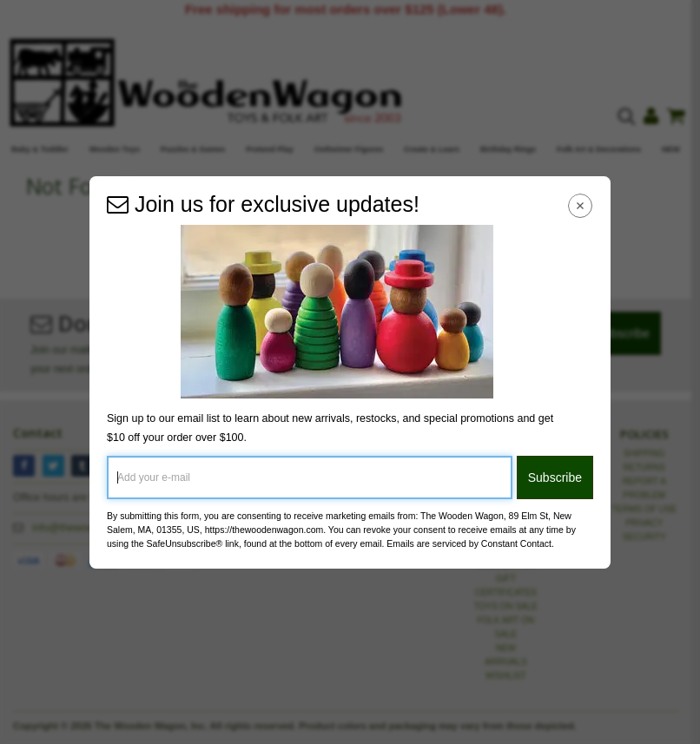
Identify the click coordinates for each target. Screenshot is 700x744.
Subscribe (555, 477)
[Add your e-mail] (310, 477)
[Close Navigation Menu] (581, 206)
